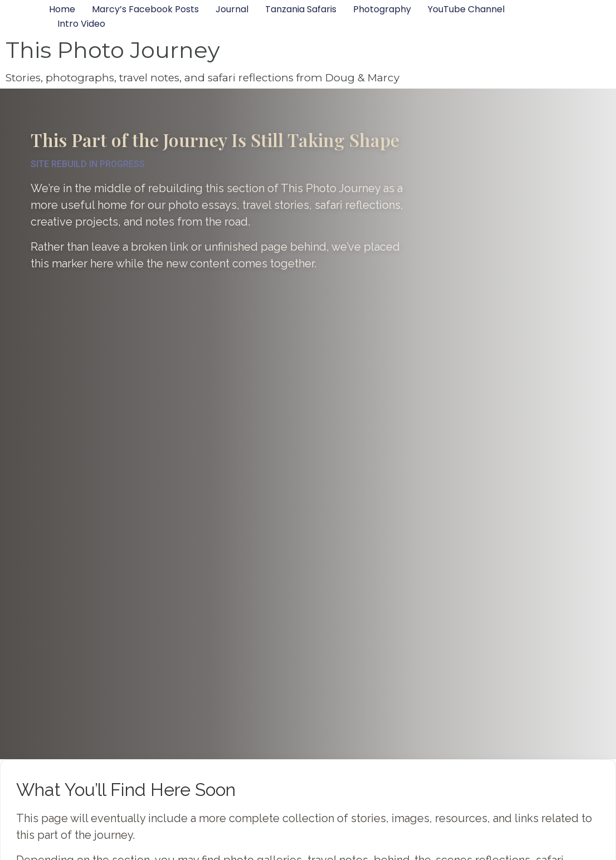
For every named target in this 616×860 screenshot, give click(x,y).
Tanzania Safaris (301, 9)
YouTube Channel (466, 9)
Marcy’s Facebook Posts (145, 9)
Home (62, 9)
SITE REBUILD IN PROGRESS (88, 164)
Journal (232, 9)
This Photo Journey (113, 50)
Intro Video (81, 24)
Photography (382, 9)
